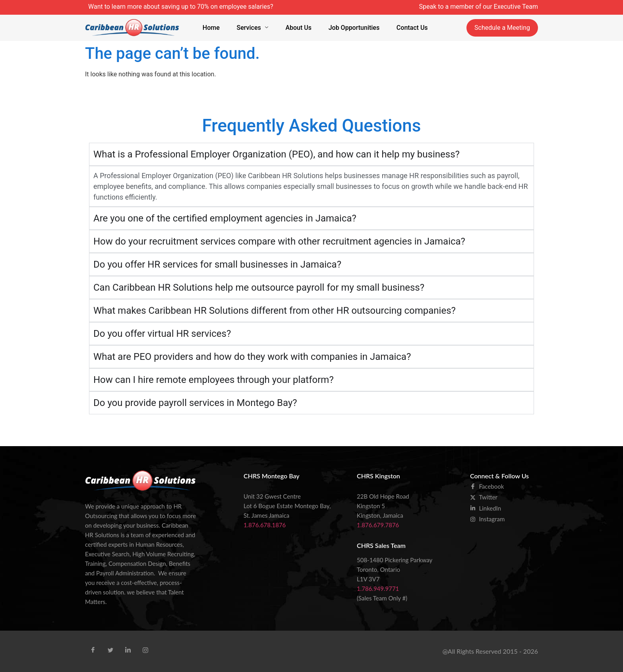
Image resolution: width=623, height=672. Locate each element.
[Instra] (145, 651)
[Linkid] (128, 651)
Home (213, 28)
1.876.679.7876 (378, 525)
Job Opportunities (353, 28)
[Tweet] (110, 651)
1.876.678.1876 (265, 525)
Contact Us (410, 28)
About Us (298, 28)
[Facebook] (93, 651)
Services (253, 28)
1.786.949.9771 (378, 588)
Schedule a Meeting (502, 28)
